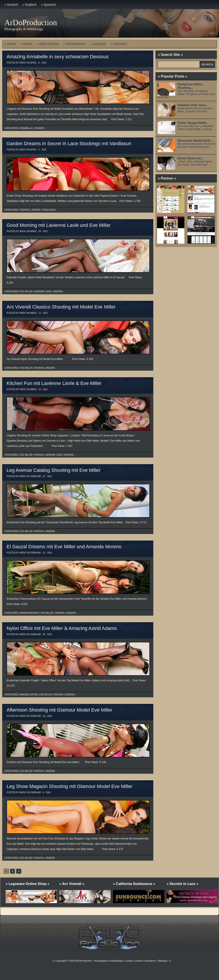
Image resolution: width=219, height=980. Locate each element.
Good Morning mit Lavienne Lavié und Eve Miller (58, 225)
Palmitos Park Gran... (193, 105)
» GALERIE (98, 44)
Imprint (139, 961)
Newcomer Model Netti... (195, 141)
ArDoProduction (31, 23)
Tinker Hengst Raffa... (193, 123)
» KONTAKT (119, 44)
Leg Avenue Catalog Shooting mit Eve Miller (54, 470)
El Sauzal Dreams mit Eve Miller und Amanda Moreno (64, 547)
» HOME (10, 44)
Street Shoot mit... (191, 158)
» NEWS (26, 44)
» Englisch (30, 5)
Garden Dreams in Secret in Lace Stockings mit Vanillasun (69, 144)
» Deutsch (11, 5)
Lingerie (39, 128)
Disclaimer (150, 961)
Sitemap (162, 961)
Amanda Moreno (30, 613)
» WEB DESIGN (48, 44)
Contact (129, 961)
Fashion (25, 210)
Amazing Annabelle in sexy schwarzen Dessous (58, 57)
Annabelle (26, 128)
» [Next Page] (19, 871)
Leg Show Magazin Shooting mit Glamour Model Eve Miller (70, 786)
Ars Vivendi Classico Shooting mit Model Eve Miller (61, 307)
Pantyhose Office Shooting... (190, 86)
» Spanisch (49, 5)
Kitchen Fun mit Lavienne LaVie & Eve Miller (54, 383)
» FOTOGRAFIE (74, 44)
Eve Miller (26, 292)
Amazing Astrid (29, 695)
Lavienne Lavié (43, 292)
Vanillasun (49, 210)
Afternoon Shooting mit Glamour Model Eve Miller (59, 710)
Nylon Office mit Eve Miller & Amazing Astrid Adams (62, 628)
